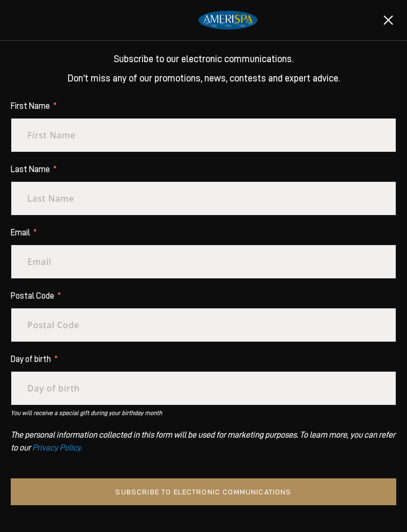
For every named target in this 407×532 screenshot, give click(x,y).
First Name (30, 106)
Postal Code (32, 296)
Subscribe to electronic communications (203, 492)
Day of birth (31, 359)
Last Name (30, 169)
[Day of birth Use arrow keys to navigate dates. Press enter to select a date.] (204, 388)
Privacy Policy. (57, 448)
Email (20, 233)
